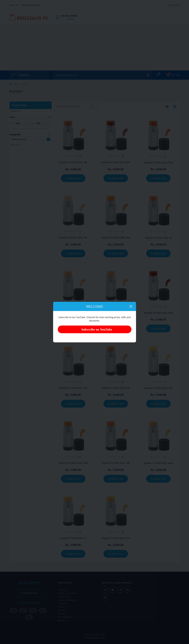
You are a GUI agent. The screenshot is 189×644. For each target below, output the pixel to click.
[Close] (131, 306)
